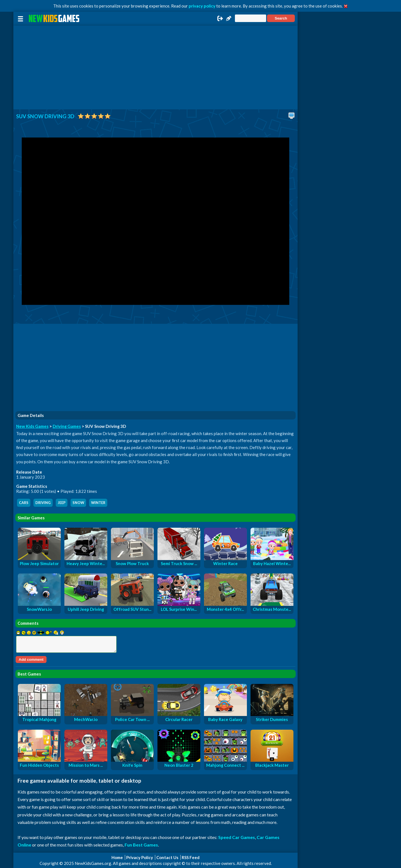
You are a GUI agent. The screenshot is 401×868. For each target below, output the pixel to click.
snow (78, 503)
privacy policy (202, 6)
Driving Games (67, 426)
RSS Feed (191, 857)
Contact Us (167, 857)
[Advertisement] (155, 67)
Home (117, 857)
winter (98, 503)
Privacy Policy (140, 857)
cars (24, 503)
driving (43, 503)
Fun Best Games (141, 845)
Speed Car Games (237, 837)
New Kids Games (32, 426)
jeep (62, 503)
